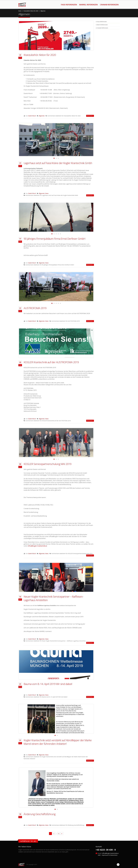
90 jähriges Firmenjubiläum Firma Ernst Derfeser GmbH (54, 239)
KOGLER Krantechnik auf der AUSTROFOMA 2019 (51, 362)
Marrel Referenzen (88, 5)
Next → (62, 834)
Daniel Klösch (32, 116)
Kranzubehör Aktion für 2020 (40, 55)
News (47, 193)
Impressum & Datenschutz (110, 855)
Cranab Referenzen (109, 5)
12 (59, 833)
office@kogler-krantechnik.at (37, 546)
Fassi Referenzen (69, 5)
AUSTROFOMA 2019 (35, 308)
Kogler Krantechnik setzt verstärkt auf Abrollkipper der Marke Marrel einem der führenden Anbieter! (58, 742)
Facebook (118, 865)
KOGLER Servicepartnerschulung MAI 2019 (47, 464)
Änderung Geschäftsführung (40, 814)
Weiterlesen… (90, 116)
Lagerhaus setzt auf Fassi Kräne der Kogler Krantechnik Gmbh (58, 163)
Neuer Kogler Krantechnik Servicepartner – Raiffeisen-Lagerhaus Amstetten (53, 598)
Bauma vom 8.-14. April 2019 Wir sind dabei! (48, 684)
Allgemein (42, 116)
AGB (99, 855)
